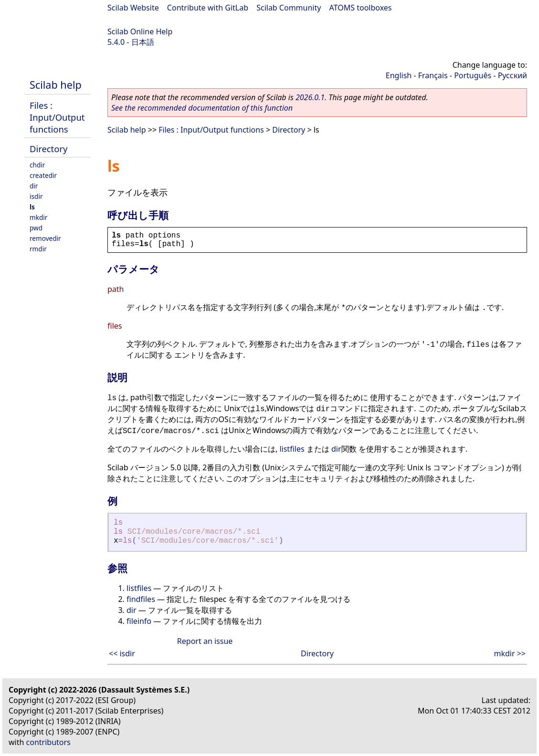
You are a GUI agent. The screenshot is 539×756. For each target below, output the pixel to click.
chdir (37, 165)
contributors (48, 742)
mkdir (38, 217)
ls (32, 207)
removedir (45, 238)
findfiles (141, 599)
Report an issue (205, 641)
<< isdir (122, 653)
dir (34, 186)
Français (433, 75)
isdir (36, 196)
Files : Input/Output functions (57, 117)
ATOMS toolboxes (361, 8)
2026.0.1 (310, 97)
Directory (48, 149)
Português (473, 75)
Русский (513, 75)
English (399, 75)
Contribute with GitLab (208, 8)
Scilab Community (289, 8)
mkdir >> (510, 653)
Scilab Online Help (140, 31)
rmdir (38, 249)
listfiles (292, 449)
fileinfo (139, 621)
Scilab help (56, 85)
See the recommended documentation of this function (202, 108)
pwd (36, 228)
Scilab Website (133, 8)
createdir (43, 175)
